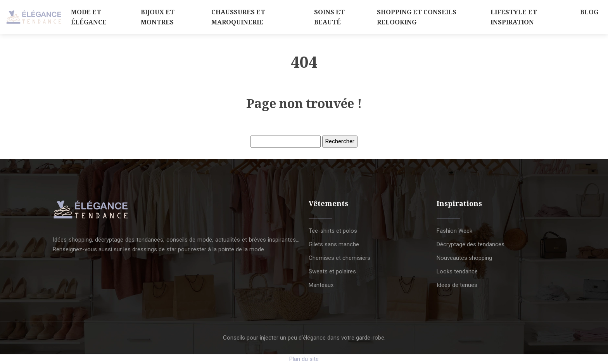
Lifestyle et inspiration (514, 17)
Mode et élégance (89, 17)
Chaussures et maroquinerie (238, 17)
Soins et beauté (329, 17)
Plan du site (304, 359)
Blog (589, 12)
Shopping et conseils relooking (417, 17)
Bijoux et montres (158, 17)
